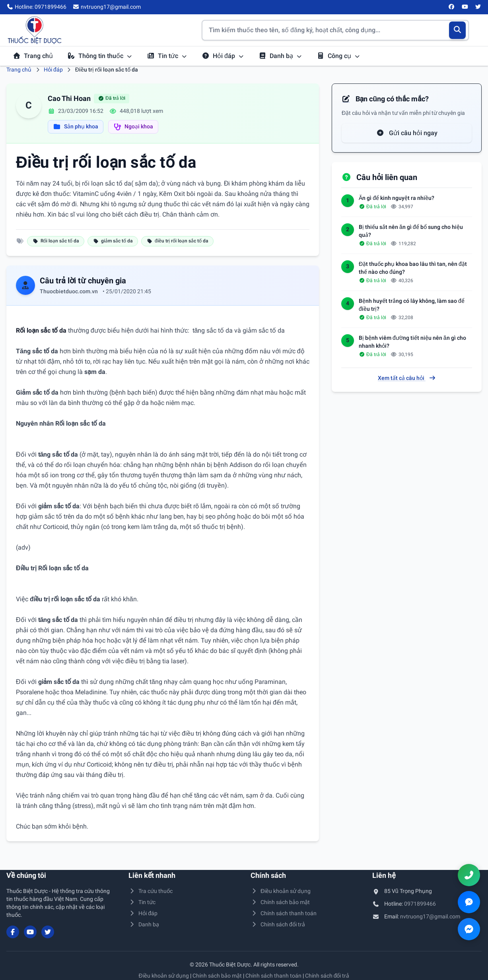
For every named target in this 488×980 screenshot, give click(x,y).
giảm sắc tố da (113, 241)
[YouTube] (465, 7)
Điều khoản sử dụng (281, 891)
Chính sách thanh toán (284, 913)
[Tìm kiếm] (458, 30)
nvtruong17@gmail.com (430, 916)
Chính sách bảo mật (280, 902)
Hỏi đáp (223, 56)
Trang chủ (33, 56)
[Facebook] (452, 7)
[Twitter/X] (478, 7)
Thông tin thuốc (100, 56)
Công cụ (338, 56)
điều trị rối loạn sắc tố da (177, 241)
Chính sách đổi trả (278, 924)
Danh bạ (280, 56)
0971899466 (420, 904)
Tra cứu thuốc (151, 891)
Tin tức (167, 56)
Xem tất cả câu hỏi (407, 378)
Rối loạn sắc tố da (56, 241)
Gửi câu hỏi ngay (407, 133)
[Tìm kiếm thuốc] (335, 30)
